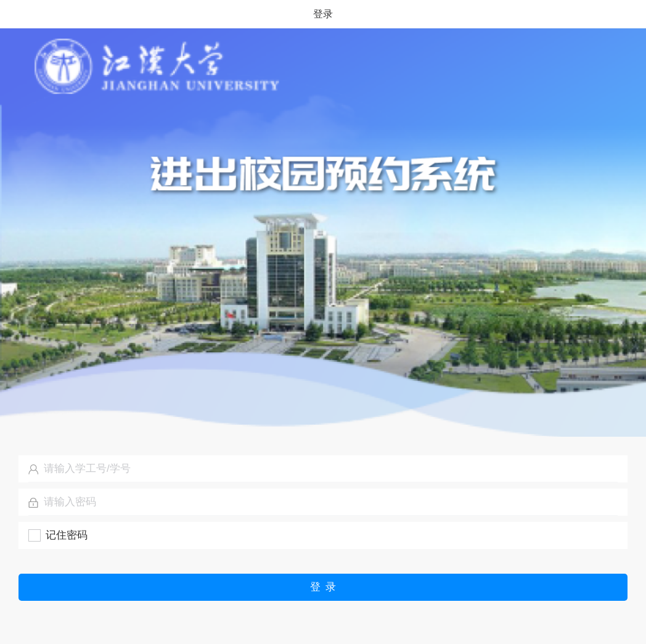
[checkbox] (58, 535)
